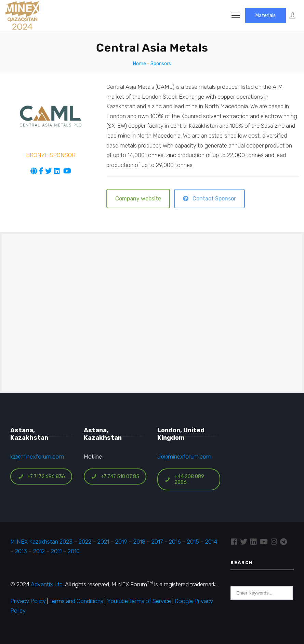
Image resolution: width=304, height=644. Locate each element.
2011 (56, 551)
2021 (103, 542)
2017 (157, 542)
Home (140, 64)
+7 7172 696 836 (41, 477)
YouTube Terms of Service (139, 601)
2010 (74, 551)
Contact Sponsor (209, 199)
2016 (175, 542)
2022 (85, 542)
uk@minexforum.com (184, 457)
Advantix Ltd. (47, 584)
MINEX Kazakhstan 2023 (41, 542)
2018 (139, 542)
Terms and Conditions (76, 601)
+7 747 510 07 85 (115, 477)
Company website (138, 199)
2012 (39, 551)
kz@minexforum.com (37, 457)
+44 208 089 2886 (184, 479)
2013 (21, 551)
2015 (193, 542)
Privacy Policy (28, 601)
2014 (211, 542)
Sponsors (161, 64)
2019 (121, 542)
